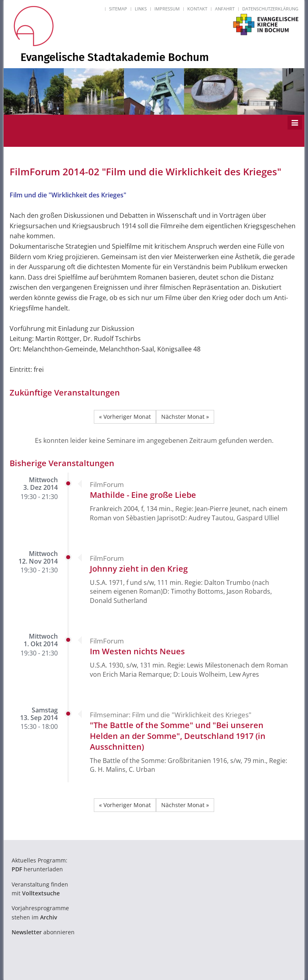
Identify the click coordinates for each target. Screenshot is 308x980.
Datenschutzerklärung (270, 9)
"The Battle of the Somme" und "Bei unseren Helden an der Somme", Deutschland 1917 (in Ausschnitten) (178, 736)
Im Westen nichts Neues (137, 651)
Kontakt (197, 9)
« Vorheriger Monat (125, 417)
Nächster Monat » (185, 417)
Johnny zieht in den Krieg (139, 569)
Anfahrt (225, 9)
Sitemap (118, 9)
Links (141, 9)
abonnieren (43, 932)
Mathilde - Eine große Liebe (143, 495)
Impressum (167, 9)
